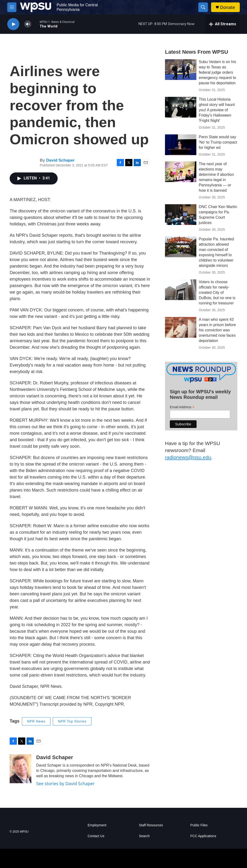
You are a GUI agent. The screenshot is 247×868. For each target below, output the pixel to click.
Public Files (199, 825)
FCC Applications (203, 836)
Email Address (182, 407)
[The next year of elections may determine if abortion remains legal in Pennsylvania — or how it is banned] (181, 172)
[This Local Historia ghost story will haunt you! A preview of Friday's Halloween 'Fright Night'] (181, 107)
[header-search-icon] (203, 7)
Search (144, 836)
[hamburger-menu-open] (12, 7)
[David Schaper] (21, 769)
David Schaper (60, 160)
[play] (13, 24)
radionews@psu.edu (188, 457)
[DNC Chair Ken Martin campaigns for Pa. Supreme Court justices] (181, 215)
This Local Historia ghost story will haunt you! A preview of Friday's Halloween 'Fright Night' (217, 110)
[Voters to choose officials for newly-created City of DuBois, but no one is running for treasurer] (181, 290)
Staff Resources (151, 825)
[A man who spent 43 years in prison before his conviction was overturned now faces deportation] (181, 327)
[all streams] (223, 24)
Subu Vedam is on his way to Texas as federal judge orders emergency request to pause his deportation (217, 72)
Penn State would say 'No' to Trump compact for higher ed (218, 142)
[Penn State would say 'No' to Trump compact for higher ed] (181, 145)
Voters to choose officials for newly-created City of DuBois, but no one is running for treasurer (217, 293)
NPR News (36, 721)
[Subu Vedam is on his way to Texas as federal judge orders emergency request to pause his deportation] (181, 70)
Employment (97, 825)
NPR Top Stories (72, 721)
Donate (227, 7)
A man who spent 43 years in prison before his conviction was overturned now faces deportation (217, 330)
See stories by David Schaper (65, 783)
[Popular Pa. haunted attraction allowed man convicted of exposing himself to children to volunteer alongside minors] (181, 247)
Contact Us (96, 836)
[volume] (28, 24)
